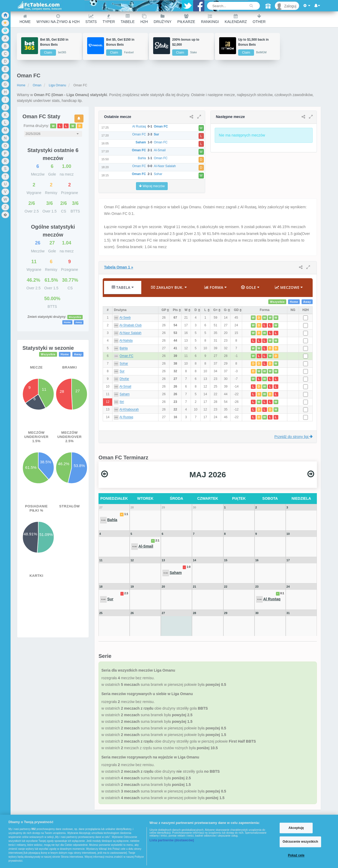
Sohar (124, 364)
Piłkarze (186, 19)
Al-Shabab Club (130, 325)
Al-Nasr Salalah (130, 333)
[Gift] (268, 6)
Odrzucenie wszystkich (300, 842)
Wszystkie (75, 317)
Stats (91, 19)
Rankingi (210, 19)
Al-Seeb (125, 318)
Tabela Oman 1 (119, 267)
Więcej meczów (152, 186)
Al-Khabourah (129, 410)
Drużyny (163, 19)
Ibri (122, 402)
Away (79, 322)
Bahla (124, 348)
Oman (37, 85)
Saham (125, 394)
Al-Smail (125, 387)
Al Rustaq (126, 417)
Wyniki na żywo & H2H (58, 19)
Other (259, 19)
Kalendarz (236, 19)
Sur (122, 371)
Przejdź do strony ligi (294, 437)
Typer (109, 19)
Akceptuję (296, 828)
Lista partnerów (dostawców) (172, 840)
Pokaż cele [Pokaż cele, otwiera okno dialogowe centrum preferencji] (296, 855)
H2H (144, 19)
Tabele (128, 19)
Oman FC (126, 356)
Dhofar (124, 379)
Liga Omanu (57, 85)
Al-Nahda (126, 341)
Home (25, 19)
